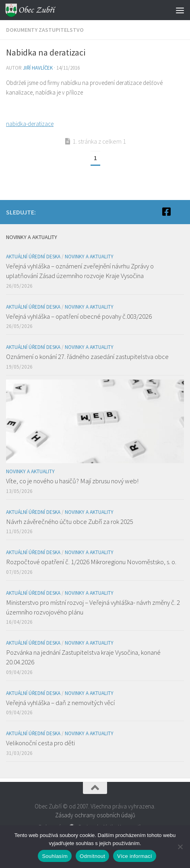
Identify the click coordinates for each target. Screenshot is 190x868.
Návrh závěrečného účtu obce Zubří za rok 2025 (70, 522)
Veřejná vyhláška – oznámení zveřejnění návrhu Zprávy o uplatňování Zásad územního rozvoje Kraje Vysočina (80, 271)
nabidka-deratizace (30, 124)
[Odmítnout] (180, 847)
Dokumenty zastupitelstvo (45, 30)
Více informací (135, 856)
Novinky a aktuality (89, 257)
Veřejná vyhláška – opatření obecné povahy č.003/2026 (79, 316)
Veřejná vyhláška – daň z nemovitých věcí (60, 703)
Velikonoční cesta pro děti (40, 743)
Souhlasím (55, 856)
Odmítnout (92, 856)
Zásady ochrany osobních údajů (95, 815)
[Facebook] (166, 212)
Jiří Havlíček (38, 68)
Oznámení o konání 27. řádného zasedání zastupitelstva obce (87, 357)
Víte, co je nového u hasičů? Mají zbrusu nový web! (72, 481)
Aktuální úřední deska (33, 257)
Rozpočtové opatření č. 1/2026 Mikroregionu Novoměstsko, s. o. (91, 562)
